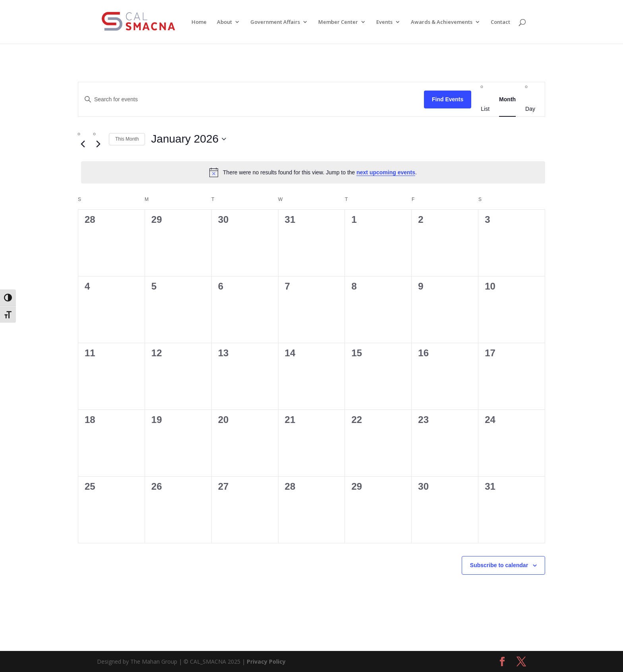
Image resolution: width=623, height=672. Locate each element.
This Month (127, 139)
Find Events (448, 99)
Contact (500, 22)
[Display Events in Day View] (530, 109)
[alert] (313, 172)
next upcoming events (386, 172)
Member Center (338, 22)
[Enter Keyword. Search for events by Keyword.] (251, 99)
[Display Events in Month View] (507, 99)
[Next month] (98, 144)
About (224, 22)
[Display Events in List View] (485, 109)
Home (199, 22)
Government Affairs (275, 22)
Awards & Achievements (442, 22)
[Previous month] (83, 144)
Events (384, 22)
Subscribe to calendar (499, 565)
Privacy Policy (266, 661)
